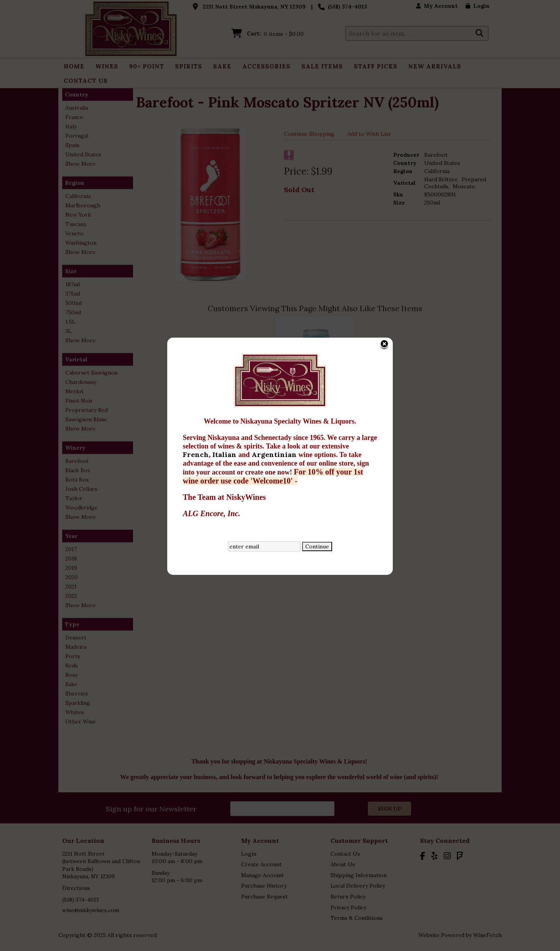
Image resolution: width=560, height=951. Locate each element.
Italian (225, 332)
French (196, 332)
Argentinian (275, 332)
